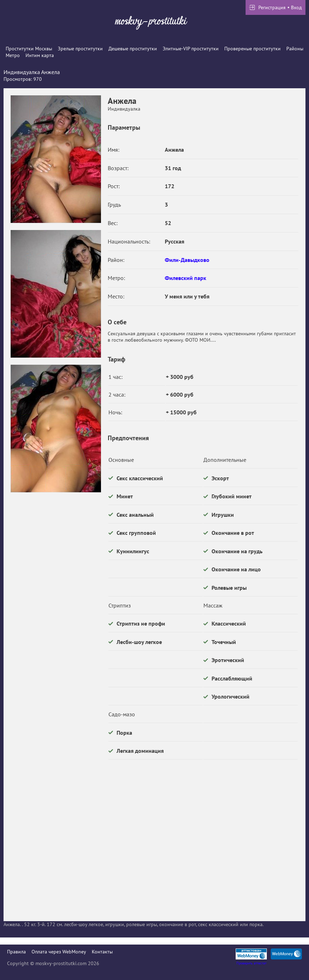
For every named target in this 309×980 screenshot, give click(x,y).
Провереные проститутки (252, 49)
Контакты (102, 952)
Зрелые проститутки (80, 49)
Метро (13, 55)
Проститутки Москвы (29, 49)
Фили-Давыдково (187, 260)
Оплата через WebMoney (59, 952)
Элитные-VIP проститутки (191, 49)
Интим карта (40, 55)
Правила (16, 952)
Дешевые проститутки (133, 49)
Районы (295, 49)
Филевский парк (186, 278)
